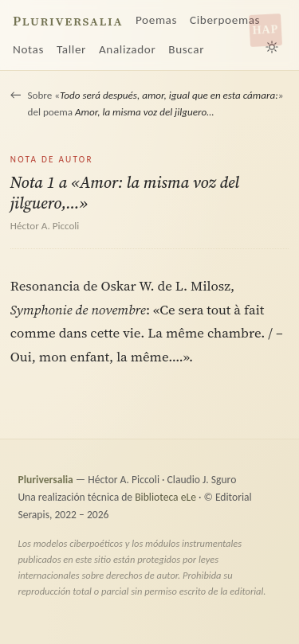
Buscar (186, 49)
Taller (71, 49)
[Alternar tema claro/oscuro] (272, 47)
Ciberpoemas (225, 20)
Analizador (127, 49)
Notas (28, 49)
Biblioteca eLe (165, 497)
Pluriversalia (68, 21)
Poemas (156, 20)
